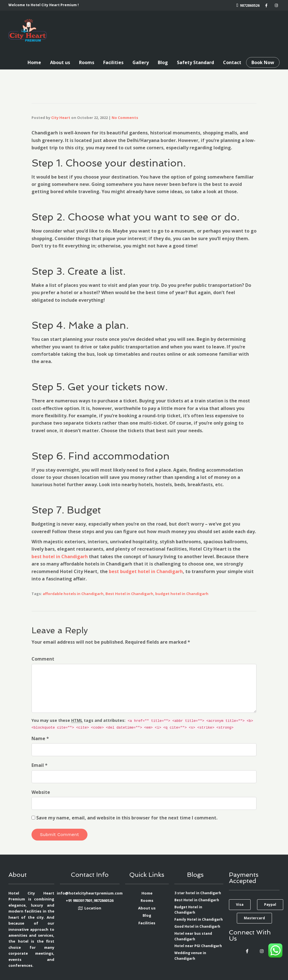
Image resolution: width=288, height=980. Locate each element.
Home (34, 62)
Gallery (141, 62)
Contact (232, 62)
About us (60, 62)
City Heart (61, 118)
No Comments (125, 118)
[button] (240, 905)
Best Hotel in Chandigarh (129, 594)
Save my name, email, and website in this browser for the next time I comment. (127, 818)
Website (41, 792)
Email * (40, 765)
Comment (43, 659)
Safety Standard (195, 62)
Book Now (263, 62)
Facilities (113, 62)
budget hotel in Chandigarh (182, 594)
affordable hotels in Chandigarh (73, 594)
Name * (40, 738)
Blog (163, 62)
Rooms (87, 62)
